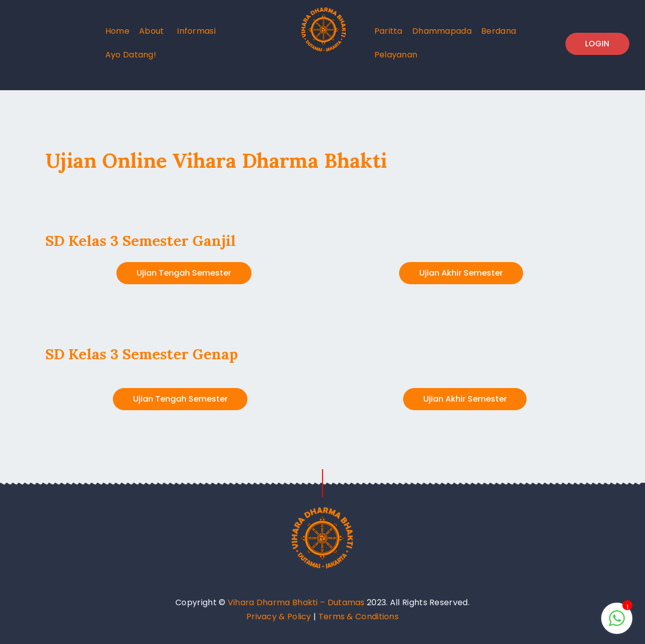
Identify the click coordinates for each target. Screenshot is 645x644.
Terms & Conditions (359, 617)
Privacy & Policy (279, 617)
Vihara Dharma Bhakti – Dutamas (296, 602)
